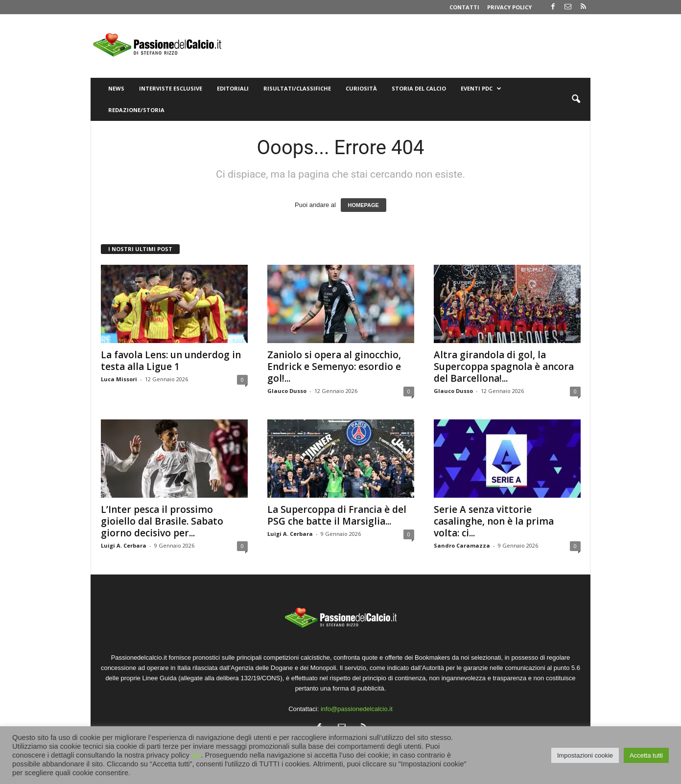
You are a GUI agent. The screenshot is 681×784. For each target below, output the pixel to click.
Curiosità (361, 88)
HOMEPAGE (364, 205)
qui (196, 755)
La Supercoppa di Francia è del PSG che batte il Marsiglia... (337, 515)
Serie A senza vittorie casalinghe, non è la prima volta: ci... (494, 521)
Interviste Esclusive (171, 88)
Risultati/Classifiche (297, 88)
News (116, 88)
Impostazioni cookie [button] (585, 755)
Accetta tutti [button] (646, 755)
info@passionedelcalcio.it (357, 709)
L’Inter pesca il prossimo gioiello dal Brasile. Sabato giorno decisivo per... (162, 521)
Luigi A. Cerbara (124, 545)
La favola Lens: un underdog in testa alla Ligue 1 (171, 361)
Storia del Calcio (419, 88)
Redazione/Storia (136, 110)
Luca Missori (119, 379)
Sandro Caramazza (462, 545)
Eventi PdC (481, 89)
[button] (576, 99)
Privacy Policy (509, 7)
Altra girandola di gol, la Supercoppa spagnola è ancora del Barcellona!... (504, 367)
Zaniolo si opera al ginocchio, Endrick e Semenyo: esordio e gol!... (334, 367)
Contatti (464, 7)
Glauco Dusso (287, 391)
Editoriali (233, 88)
